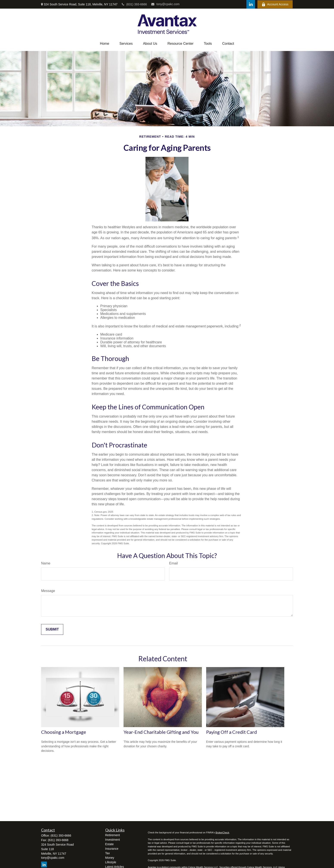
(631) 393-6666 (134, 4)
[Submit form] (52, 629)
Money (110, 858)
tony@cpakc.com (165, 4)
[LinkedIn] (251, 4)
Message (48, 591)
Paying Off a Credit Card (232, 732)
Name (46, 563)
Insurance (112, 849)
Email (173, 563)
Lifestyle (111, 862)
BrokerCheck (222, 833)
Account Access (275, 4)
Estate (110, 844)
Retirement (113, 835)
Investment (113, 840)
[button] (104, 44)
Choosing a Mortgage (64, 732)
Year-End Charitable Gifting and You (161, 732)
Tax (108, 853)
